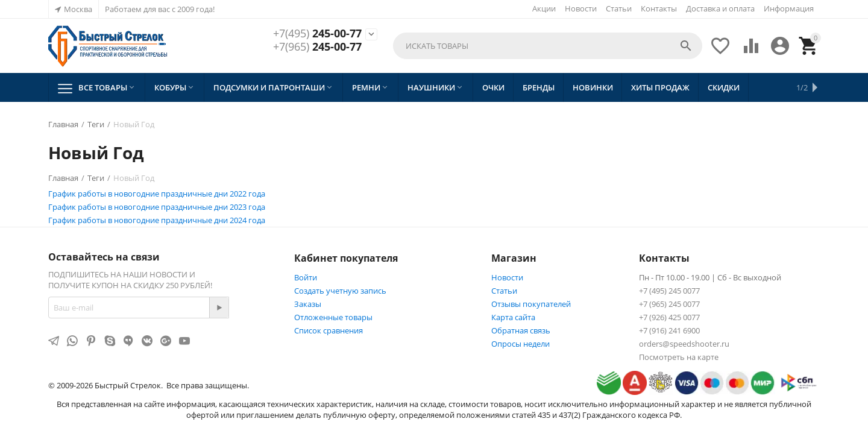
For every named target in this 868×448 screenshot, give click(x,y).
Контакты (659, 8)
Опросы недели (520, 344)
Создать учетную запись (340, 291)
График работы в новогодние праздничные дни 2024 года (157, 220)
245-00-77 (317, 34)
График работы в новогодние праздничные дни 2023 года (157, 207)
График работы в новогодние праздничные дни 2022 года (157, 194)
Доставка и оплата (720, 8)
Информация (789, 8)
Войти (306, 277)
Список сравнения (329, 330)
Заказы (308, 304)
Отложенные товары (333, 317)
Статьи (619, 8)
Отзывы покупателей (531, 304)
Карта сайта (513, 317)
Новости (581, 8)
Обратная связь (521, 330)
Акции (544, 8)
